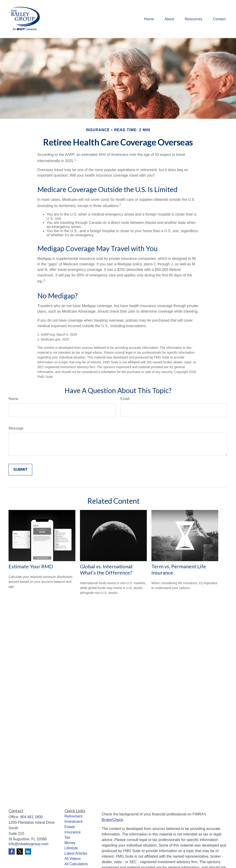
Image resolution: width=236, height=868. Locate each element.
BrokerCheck (112, 820)
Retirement (74, 816)
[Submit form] (20, 470)
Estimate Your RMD (31, 566)
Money (70, 843)
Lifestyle (71, 848)
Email (125, 399)
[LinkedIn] (28, 852)
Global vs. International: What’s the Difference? (107, 569)
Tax (67, 837)
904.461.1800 (31, 817)
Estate (70, 827)
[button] (149, 19)
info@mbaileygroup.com (28, 844)
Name (13, 399)
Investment (74, 822)
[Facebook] (12, 852)
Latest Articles (76, 853)
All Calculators (76, 864)
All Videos (73, 859)
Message (16, 428)
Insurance (73, 832)
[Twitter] (20, 852)
